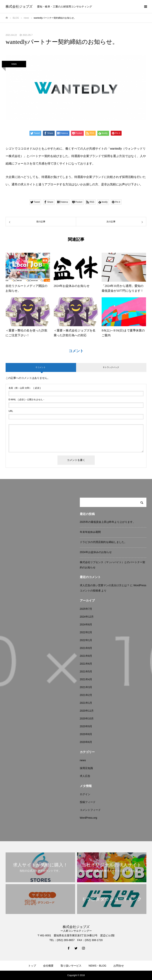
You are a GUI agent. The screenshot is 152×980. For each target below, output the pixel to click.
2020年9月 (86, 726)
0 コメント (41, 367)
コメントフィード (90, 810)
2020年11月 (87, 711)
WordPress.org (88, 818)
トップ (32, 966)
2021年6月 (86, 664)
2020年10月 (87, 718)
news (14, 64)
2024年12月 (87, 617)
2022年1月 (86, 640)
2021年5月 (86, 671)
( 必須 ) (25, 388)
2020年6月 (86, 742)
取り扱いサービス (71, 966)
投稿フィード (88, 802)
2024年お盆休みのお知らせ (96, 552)
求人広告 (85, 776)
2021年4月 (86, 679)
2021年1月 (86, 703)
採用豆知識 (86, 768)
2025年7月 (86, 609)
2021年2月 (86, 695)
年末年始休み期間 (90, 532)
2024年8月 (86, 624)
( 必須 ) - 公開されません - (26, 400)
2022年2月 (86, 632)
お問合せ (119, 966)
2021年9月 (86, 648)
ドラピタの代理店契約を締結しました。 (103, 542)
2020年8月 (86, 734)
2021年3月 (86, 687)
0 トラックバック (111, 367)
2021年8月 (86, 656)
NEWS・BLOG (97, 966)
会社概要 (48, 966)
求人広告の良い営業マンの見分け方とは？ (105, 585)
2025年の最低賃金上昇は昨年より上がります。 (108, 522)
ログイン (85, 794)
